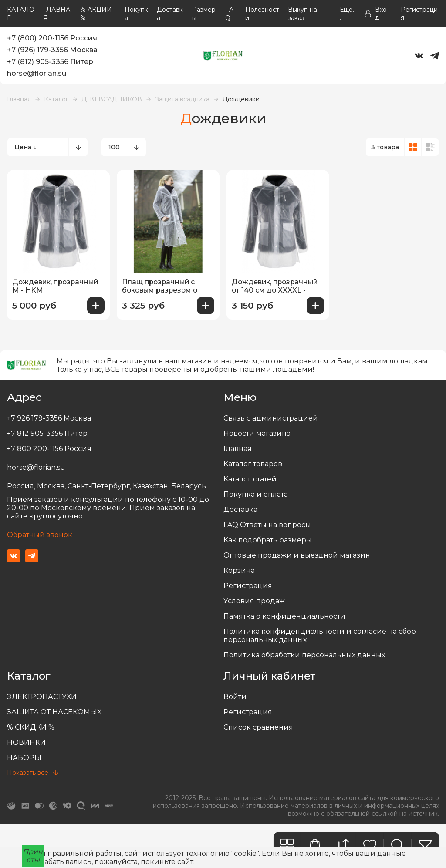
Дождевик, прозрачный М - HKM (57, 286)
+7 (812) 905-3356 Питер (50, 62)
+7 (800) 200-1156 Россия (52, 38)
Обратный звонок (40, 535)
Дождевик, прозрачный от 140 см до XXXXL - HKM (276, 286)
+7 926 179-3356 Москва (49, 418)
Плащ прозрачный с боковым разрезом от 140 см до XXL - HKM (163, 286)
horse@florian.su (37, 73)
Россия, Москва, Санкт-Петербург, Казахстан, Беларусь (106, 486)
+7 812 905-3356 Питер (47, 433)
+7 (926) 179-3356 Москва (52, 50)
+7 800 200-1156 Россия (49, 449)
